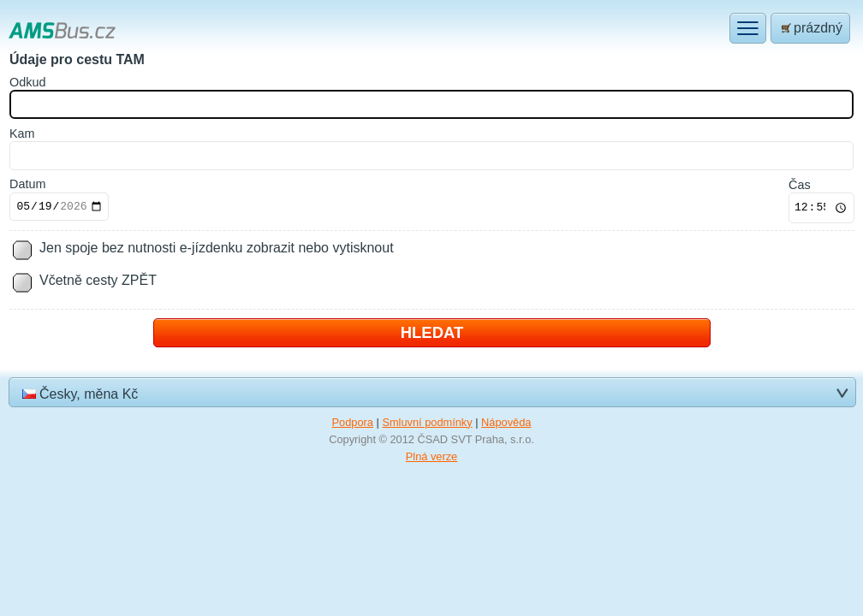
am (22, 133)
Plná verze (431, 456)
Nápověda (506, 422)
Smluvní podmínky (427, 422)
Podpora (353, 422)
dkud (27, 82)
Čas (800, 185)
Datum (27, 184)
